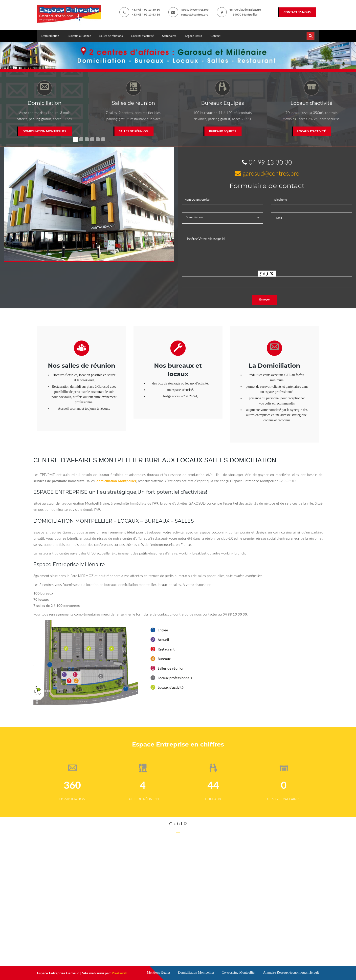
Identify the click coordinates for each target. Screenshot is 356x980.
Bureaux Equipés (222, 131)
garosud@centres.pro (195, 10)
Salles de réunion (133, 131)
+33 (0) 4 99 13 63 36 (146, 14)
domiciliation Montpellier (116, 481)
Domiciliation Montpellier (44, 131)
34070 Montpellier (245, 14)
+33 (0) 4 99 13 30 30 (146, 10)
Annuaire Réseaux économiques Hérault (291, 972)
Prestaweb (120, 973)
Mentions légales (159, 972)
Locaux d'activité (311, 131)
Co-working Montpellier (239, 972)
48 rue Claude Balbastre (245, 10)
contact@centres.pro (195, 14)
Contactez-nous (297, 12)
